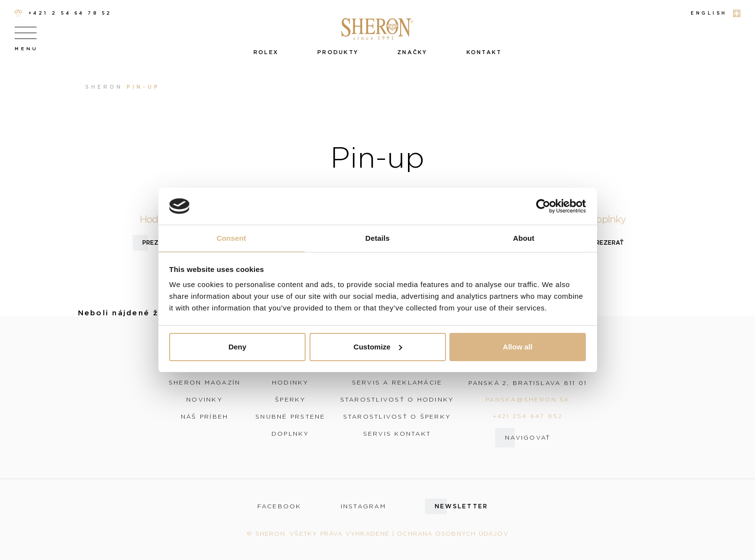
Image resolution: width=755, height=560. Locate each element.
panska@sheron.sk (528, 399)
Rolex (266, 52)
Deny (238, 347)
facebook (280, 506)
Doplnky (290, 434)
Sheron (104, 87)
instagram (363, 506)
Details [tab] (378, 238)
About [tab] (524, 238)
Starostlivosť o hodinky (397, 400)
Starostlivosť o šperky (397, 417)
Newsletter (462, 506)
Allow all (518, 347)
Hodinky (290, 383)
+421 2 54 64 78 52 (63, 13)
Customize (378, 347)
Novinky (204, 400)
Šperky (290, 400)
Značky (412, 52)
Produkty (338, 52)
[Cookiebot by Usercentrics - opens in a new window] (543, 206)
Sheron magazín (205, 383)
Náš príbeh (205, 417)
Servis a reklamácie (397, 383)
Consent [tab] (231, 238)
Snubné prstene (290, 417)
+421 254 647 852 (528, 416)
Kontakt (484, 52)
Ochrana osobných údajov (453, 533)
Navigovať (528, 437)
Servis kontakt (397, 434)
